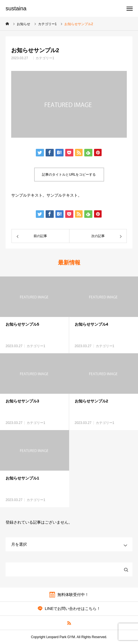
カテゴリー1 (45, 58)
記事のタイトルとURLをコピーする (69, 175)
